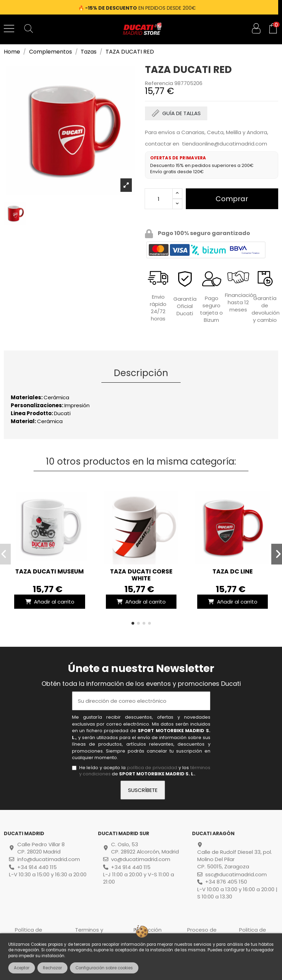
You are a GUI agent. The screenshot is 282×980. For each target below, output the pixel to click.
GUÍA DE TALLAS (181, 113)
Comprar (232, 199)
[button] (133, 623)
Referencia (159, 83)
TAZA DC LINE (233, 571)
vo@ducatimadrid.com (141, 859)
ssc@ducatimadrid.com (236, 874)
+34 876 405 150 (226, 882)
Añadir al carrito (50, 602)
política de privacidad (152, 768)
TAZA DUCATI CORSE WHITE (141, 575)
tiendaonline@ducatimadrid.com (225, 144)
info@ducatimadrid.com (49, 859)
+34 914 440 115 (37, 867)
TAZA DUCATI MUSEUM (49, 571)
